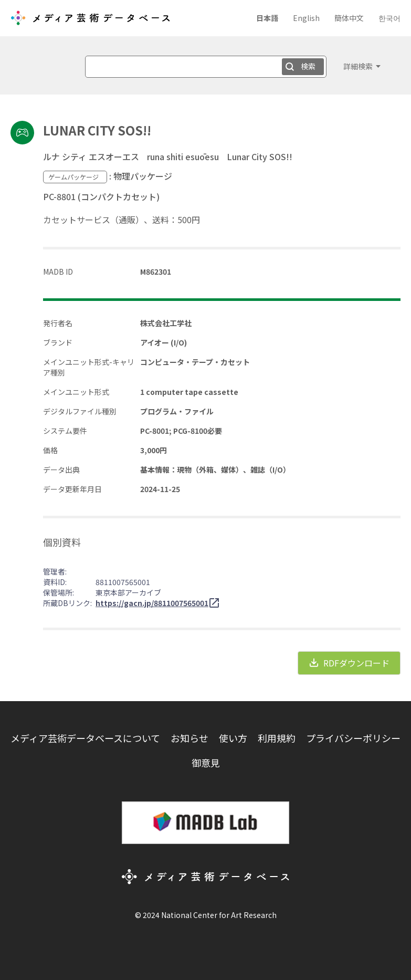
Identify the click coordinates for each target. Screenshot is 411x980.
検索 (308, 66)
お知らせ (189, 738)
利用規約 (277, 738)
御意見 (206, 763)
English (306, 18)
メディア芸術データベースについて (85, 738)
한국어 (389, 18)
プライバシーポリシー (353, 738)
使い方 (233, 738)
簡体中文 (349, 18)
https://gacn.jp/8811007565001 (152, 603)
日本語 (267, 18)
